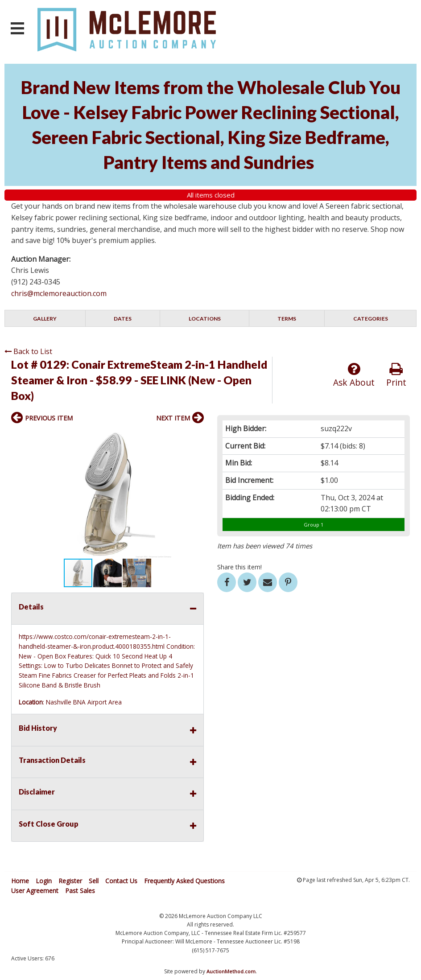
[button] (196, 437)
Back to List (28, 351)
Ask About (354, 375)
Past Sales (80, 891)
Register (70, 881)
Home (20, 881)
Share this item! (239, 567)
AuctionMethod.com (231, 971)
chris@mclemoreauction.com (59, 293)
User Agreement (35, 891)
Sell (94, 881)
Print (396, 375)
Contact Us (121, 881)
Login (44, 881)
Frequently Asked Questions (184, 881)
